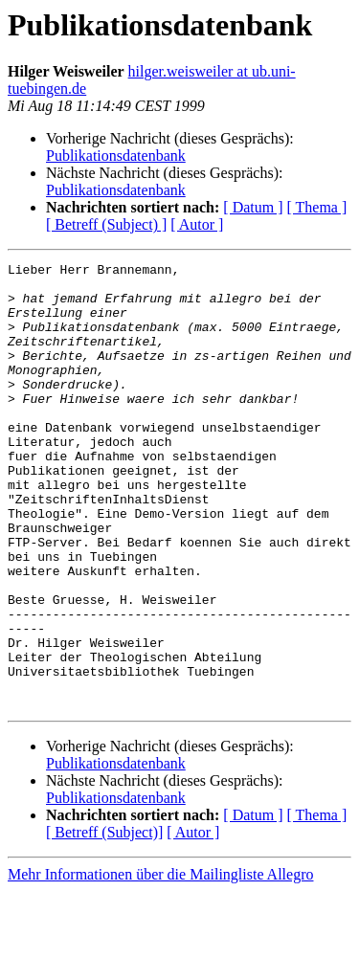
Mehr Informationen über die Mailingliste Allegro (160, 963)
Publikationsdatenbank (116, 156)
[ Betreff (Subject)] (104, 921)
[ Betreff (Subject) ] (106, 224)
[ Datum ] (253, 207)
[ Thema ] (317, 207)
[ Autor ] (197, 224)
